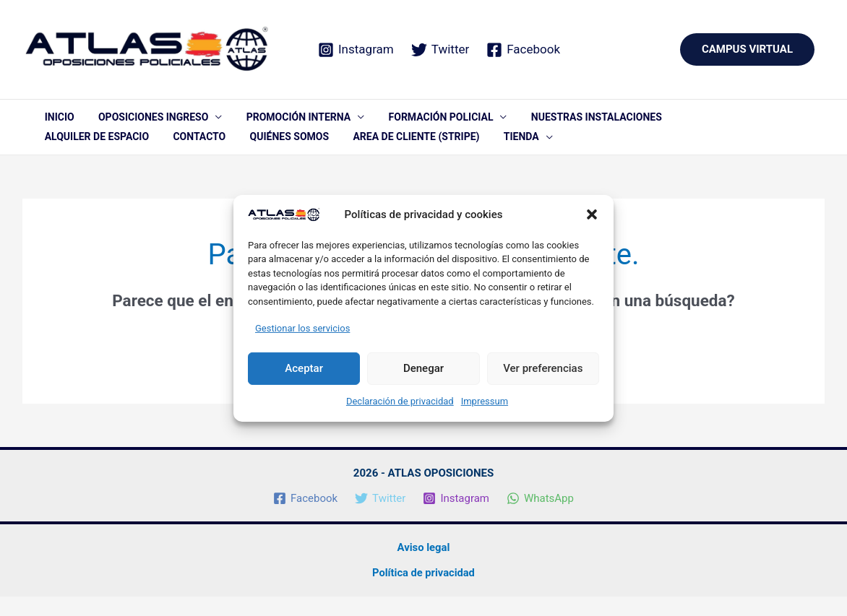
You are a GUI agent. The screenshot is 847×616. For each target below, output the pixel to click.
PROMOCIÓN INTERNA (274, 121)
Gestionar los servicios (302, 328)
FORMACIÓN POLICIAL (407, 121)
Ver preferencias (543, 368)
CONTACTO (66, 152)
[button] (592, 214)
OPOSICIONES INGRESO (139, 121)
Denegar (423, 368)
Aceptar (304, 368)
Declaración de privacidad (400, 401)
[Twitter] (440, 50)
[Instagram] (356, 50)
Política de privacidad (423, 592)
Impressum (485, 401)
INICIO (55, 121)
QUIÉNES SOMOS (147, 152)
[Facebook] (523, 50)
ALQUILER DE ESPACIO (685, 121)
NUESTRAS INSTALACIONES (553, 121)
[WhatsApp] (540, 519)
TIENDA (359, 152)
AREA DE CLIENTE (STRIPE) (263, 152)
